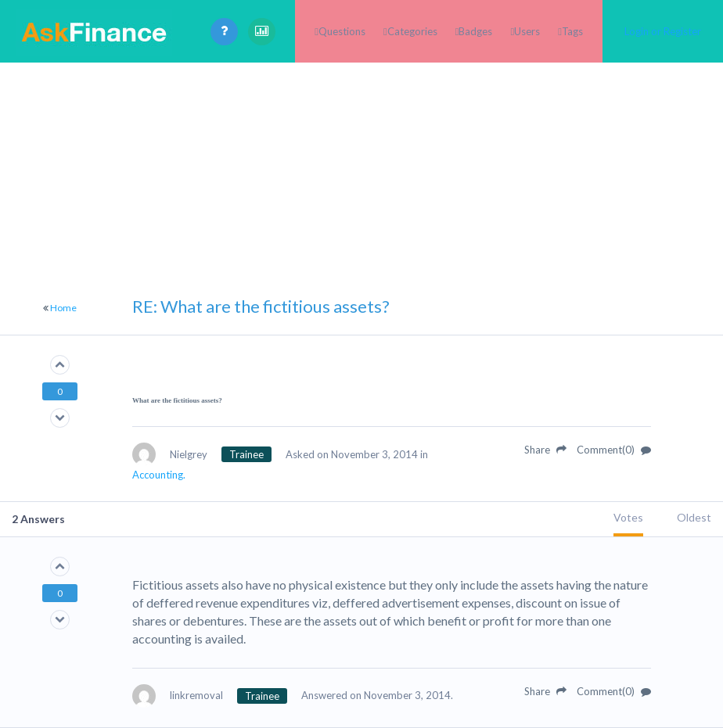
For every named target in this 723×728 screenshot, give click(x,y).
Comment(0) (614, 450)
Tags (572, 31)
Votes (628, 517)
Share (545, 450)
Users (527, 31)
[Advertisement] (361, 172)
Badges (475, 31)
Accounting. (159, 475)
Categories (412, 31)
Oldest (694, 517)
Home (63, 308)
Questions (342, 31)
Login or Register (663, 31)
